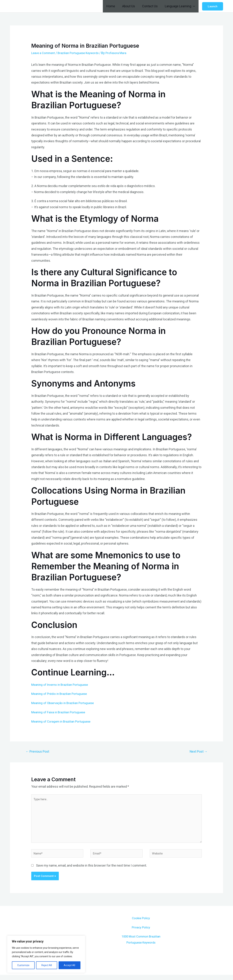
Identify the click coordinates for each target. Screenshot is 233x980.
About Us (130, 6)
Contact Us (151, 6)
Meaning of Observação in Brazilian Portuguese (64, 703)
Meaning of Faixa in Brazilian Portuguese (60, 712)
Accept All (69, 965)
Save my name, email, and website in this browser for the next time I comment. (91, 871)
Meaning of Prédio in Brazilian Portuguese (61, 694)
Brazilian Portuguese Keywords (82, 53)
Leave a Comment (44, 53)
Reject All (47, 965)
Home (113, 6)
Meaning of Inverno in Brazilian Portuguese (61, 685)
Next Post (197, 752)
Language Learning (180, 6)
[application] (193, 6)
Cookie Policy (141, 923)
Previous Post (39, 752)
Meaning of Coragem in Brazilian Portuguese (63, 721)
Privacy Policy (141, 933)
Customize (23, 965)
